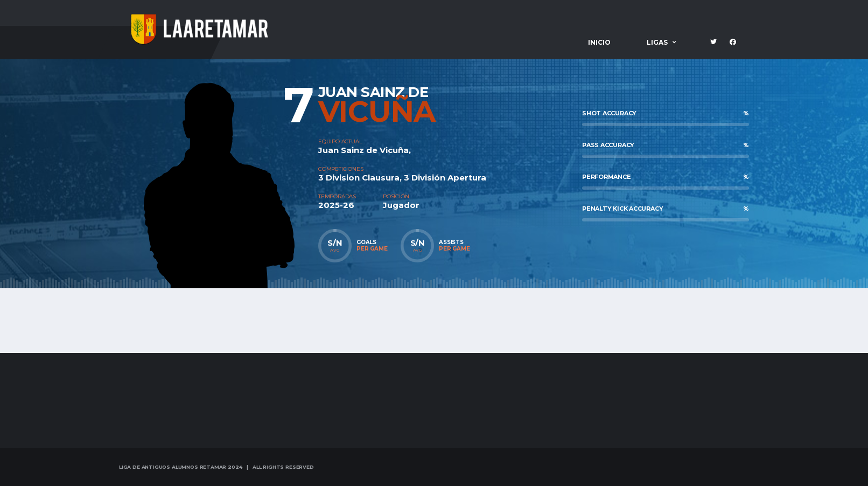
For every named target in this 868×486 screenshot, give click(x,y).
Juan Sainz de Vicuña (363, 150)
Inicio (599, 42)
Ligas (657, 42)
